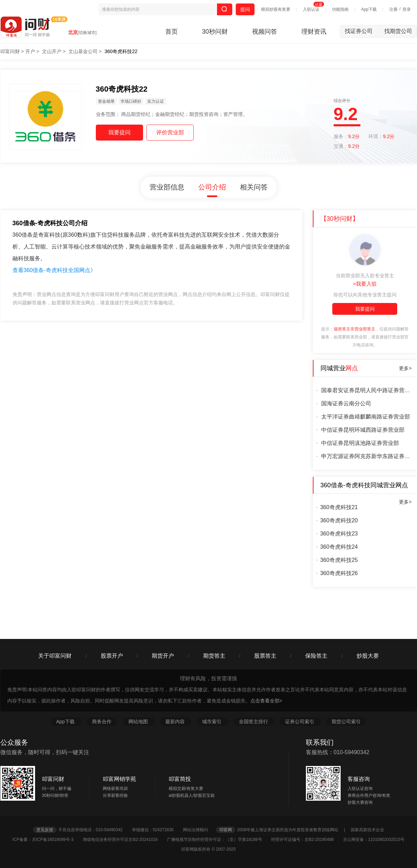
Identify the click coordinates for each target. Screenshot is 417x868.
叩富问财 (10, 51)
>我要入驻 (365, 284)
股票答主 (265, 656)
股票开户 (112, 656)
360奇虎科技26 (339, 573)
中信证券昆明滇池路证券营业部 (360, 443)
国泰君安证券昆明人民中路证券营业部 (366, 390)
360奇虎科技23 (339, 534)
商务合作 (102, 722)
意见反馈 (45, 830)
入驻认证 (311, 9)
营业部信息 (167, 187)
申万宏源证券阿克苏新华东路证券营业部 (366, 456)
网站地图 (139, 722)
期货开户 (163, 656)
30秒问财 (215, 32)
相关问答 (254, 187)
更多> (405, 368)
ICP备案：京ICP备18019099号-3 (47, 840)
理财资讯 (314, 32)
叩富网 (226, 830)
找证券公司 (362, 31)
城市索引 (212, 722)
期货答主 (214, 656)
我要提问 (365, 309)
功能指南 (340, 9)
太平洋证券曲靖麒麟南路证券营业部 (366, 417)
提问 (245, 9)
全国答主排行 (254, 722)
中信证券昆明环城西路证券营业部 (363, 430)
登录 (407, 9)
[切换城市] (87, 33)
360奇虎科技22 (121, 51)
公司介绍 (212, 187)
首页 (172, 32)
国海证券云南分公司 (346, 403)
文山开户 (52, 51)
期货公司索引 (346, 722)
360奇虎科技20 (339, 520)
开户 (30, 51)
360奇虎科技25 (339, 560)
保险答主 (316, 656)
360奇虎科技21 (339, 507)
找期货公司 (398, 31)
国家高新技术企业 (367, 830)
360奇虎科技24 (339, 547)
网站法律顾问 (199, 830)
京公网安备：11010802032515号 (374, 840)
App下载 (369, 9)
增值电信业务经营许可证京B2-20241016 (124, 840)
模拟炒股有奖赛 (276, 9)
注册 (393, 9)
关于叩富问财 (55, 656)
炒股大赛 (368, 656)
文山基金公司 (83, 51)
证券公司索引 (300, 722)
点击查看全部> (266, 701)
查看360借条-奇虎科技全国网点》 (54, 270)
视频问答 (265, 32)
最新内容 (176, 722)
